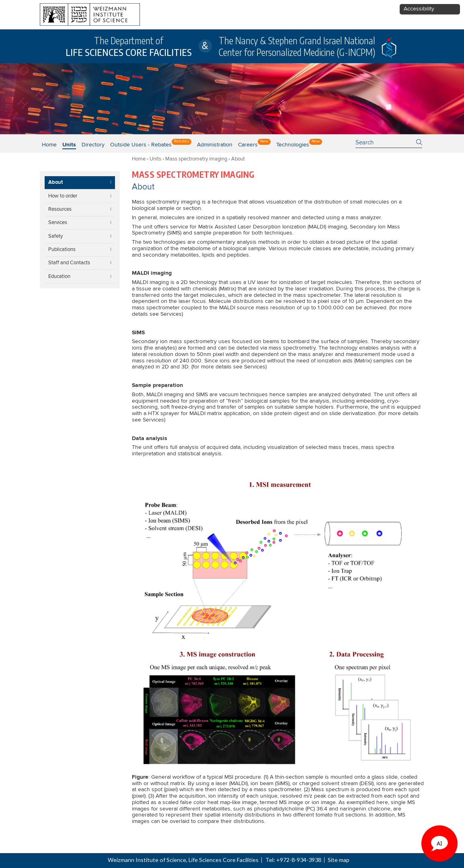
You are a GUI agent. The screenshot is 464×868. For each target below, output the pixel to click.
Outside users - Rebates (141, 145)
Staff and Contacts (69, 263)
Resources (60, 209)
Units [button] (69, 145)
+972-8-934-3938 (299, 860)
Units (155, 159)
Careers (248, 145)
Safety (55, 236)
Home (49, 145)
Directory (93, 145)
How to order (63, 196)
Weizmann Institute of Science (147, 860)
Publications (62, 249)
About (55, 182)
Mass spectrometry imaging (196, 159)
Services (58, 222)
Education (59, 276)
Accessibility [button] (419, 9)
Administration (215, 145)
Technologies (293, 145)
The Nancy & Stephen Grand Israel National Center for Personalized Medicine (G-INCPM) (297, 46)
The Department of (129, 46)
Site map (339, 860)
